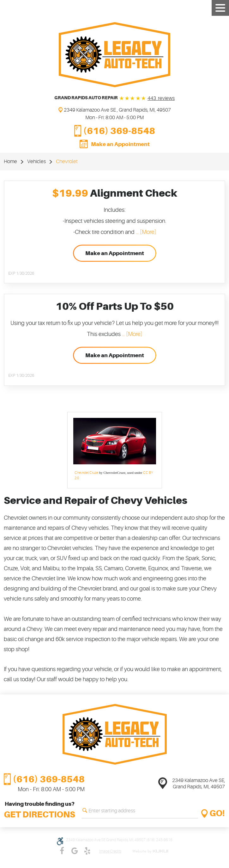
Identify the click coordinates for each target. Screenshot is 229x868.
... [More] (145, 232)
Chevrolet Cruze (86, 473)
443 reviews (161, 98)
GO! (217, 813)
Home (10, 162)
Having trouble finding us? (39, 811)
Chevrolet (67, 162)
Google (75, 851)
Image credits (110, 851)
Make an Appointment (120, 144)
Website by (151, 851)
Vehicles (36, 162)
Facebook (62, 851)
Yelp (87, 851)
